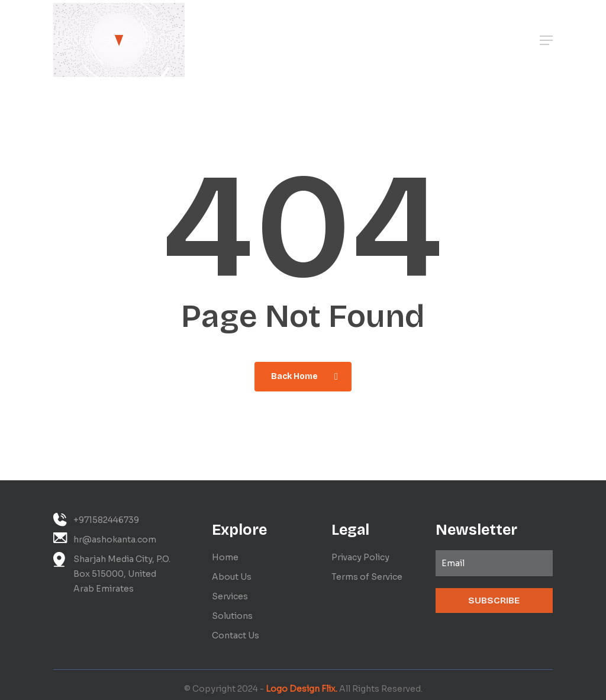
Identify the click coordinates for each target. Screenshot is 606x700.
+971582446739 (96, 520)
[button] (546, 40)
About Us (232, 577)
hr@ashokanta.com (105, 539)
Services (230, 596)
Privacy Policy (360, 557)
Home (225, 557)
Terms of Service (367, 577)
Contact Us (236, 635)
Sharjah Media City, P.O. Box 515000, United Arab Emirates (112, 573)
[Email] (494, 563)
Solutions (232, 616)
